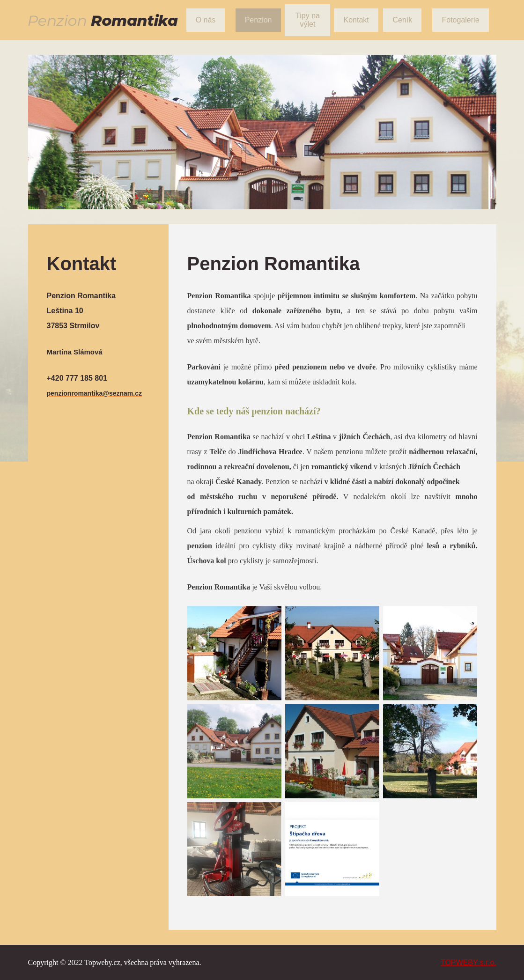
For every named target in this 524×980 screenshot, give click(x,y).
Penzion (258, 20)
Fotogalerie (460, 20)
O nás (206, 20)
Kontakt (356, 20)
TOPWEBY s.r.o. (469, 962)
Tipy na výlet (308, 20)
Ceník (402, 20)
